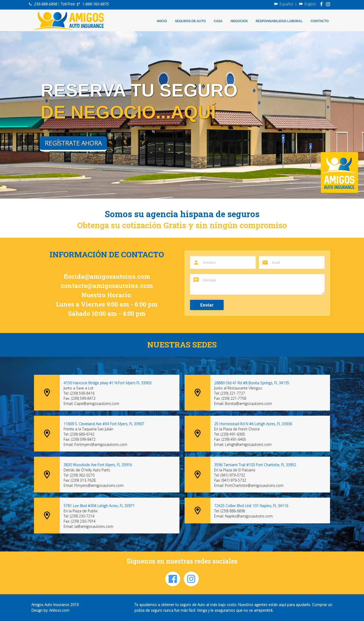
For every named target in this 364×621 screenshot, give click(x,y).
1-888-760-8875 (95, 4)
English (310, 4)
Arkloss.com (59, 610)
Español (286, 4)
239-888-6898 (45, 4)
